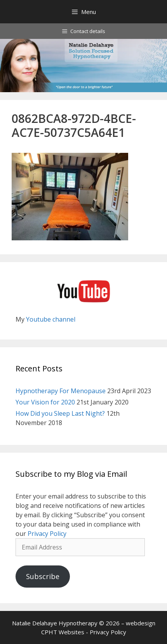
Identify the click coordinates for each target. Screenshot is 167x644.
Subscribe (43, 576)
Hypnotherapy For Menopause (61, 391)
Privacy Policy (47, 534)
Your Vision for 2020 (45, 402)
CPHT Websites (63, 632)
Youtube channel (51, 319)
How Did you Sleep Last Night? (60, 413)
